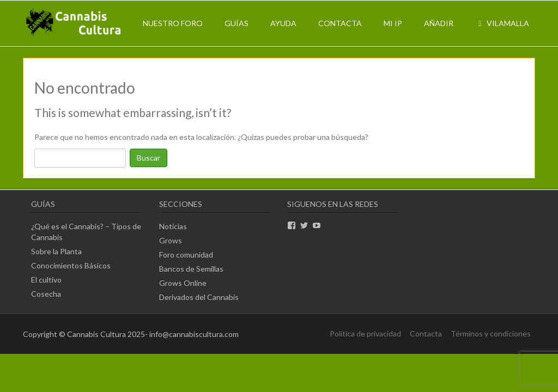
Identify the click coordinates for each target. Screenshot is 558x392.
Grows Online (183, 283)
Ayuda (283, 23)
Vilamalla (502, 23)
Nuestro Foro (173, 23)
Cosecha (46, 294)
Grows (171, 240)
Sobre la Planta (56, 251)
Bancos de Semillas (191, 269)
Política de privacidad (365, 333)
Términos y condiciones (491, 333)
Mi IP (393, 23)
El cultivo (46, 280)
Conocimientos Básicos (71, 265)
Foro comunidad (186, 255)
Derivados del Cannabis (199, 297)
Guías (236, 23)
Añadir (439, 23)
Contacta (340, 23)
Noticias (173, 226)
